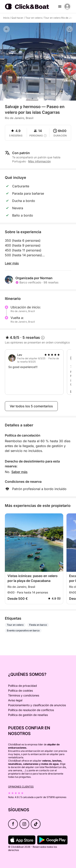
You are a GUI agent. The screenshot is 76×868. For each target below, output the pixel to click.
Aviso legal (15, 700)
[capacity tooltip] (45, 136)
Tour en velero (34, 18)
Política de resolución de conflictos (31, 710)
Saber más (19, 472)
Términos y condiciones (24, 695)
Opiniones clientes (21, 787)
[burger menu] (60, 6)
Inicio (6, 18)
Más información (39, 161)
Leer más (12, 263)
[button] (38, 98)
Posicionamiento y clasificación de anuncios (37, 705)
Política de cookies (20, 690)
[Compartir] (70, 29)
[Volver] (6, 29)
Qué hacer (17, 18)
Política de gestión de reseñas (28, 715)
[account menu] (67, 6)
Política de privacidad (22, 686)
